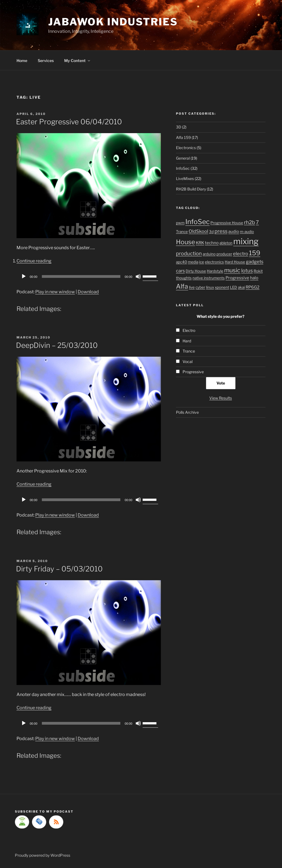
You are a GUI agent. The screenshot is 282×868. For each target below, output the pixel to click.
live (192, 287)
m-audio (247, 232)
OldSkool (198, 231)
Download (88, 292)
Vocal (188, 362)
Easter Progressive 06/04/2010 (69, 122)
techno (212, 243)
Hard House (235, 262)
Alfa (182, 286)
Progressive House (227, 223)
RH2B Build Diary (191, 189)
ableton (226, 243)
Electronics (186, 148)
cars (180, 271)
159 (255, 253)
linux (210, 287)
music (232, 270)
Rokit (258, 271)
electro (241, 254)
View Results (221, 398)
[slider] (81, 276)
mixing (246, 241)
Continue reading (34, 261)
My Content (78, 61)
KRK (200, 243)
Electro (189, 330)
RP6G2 (253, 287)
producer (224, 254)
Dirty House (196, 271)
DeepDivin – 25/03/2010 (57, 345)
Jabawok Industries (113, 22)
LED (234, 287)
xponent (222, 287)
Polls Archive (187, 412)
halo (254, 278)
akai (241, 287)
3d (211, 232)
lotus (247, 270)
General (183, 158)
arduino (209, 254)
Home (22, 61)
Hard (187, 341)
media (193, 262)
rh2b (250, 222)
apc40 (181, 262)
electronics (214, 262)
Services (46, 61)
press (221, 231)
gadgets (255, 262)
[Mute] (138, 276)
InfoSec (183, 168)
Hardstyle (215, 271)
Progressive (237, 278)
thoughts (184, 278)
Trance (182, 232)
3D (179, 127)
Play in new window (55, 292)
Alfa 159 (183, 137)
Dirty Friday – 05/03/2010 (59, 569)
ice (202, 262)
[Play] (24, 276)
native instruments (209, 278)
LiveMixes (185, 178)
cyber (200, 287)
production (189, 253)
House (185, 242)
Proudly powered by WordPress (43, 855)
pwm (180, 223)
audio (234, 232)
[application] (89, 276)
